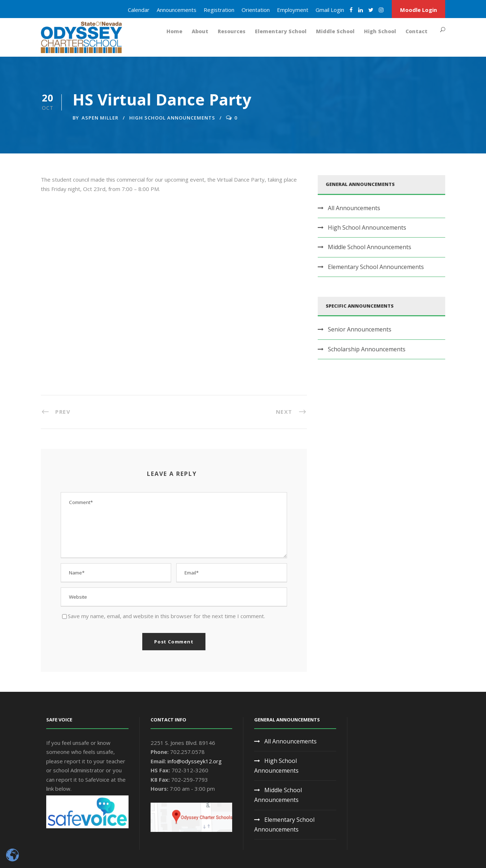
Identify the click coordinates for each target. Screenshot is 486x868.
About (200, 31)
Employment (293, 10)
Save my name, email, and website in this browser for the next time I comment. (166, 616)
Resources (232, 31)
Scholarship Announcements (367, 349)
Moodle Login (418, 10)
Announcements (177, 10)
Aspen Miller (100, 118)
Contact (416, 31)
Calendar (139, 10)
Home (174, 31)
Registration (219, 10)
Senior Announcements (360, 329)
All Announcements (354, 208)
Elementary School (281, 31)
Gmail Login (330, 10)
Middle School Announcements (370, 247)
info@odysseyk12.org (195, 761)
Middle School (335, 31)
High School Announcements (172, 118)
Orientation (256, 10)
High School (380, 31)
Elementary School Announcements (376, 267)
